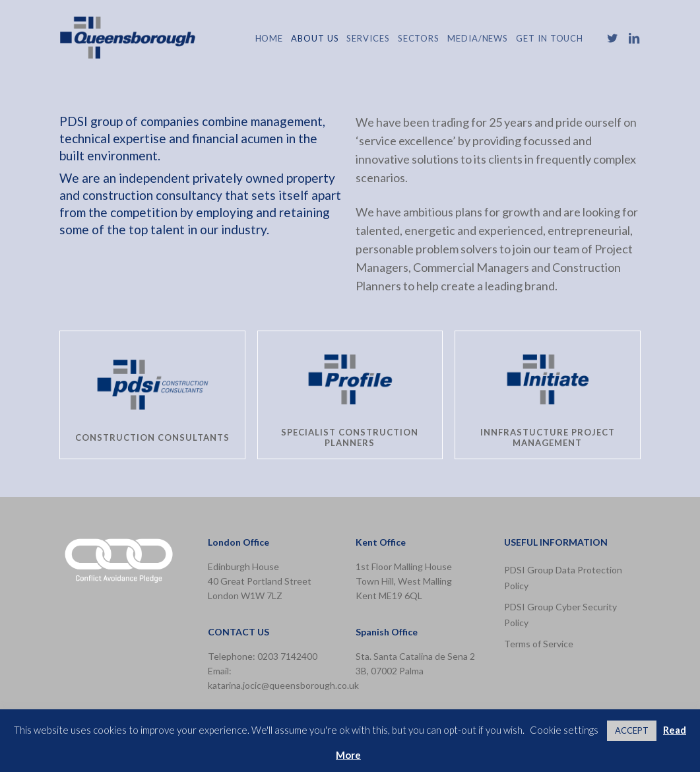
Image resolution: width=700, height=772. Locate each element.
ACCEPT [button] (632, 730)
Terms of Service (539, 644)
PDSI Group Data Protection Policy (563, 578)
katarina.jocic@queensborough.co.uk (283, 685)
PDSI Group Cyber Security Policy (560, 615)
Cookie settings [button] (564, 730)
